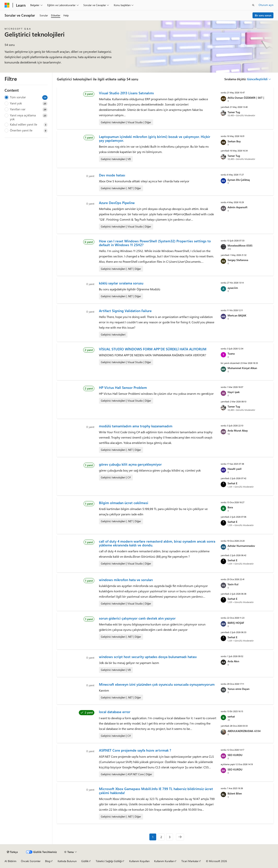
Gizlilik (85, 861)
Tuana (231, 354)
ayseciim (233, 288)
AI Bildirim (10, 861)
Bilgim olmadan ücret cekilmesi (124, 503)
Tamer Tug (234, 112)
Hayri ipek (234, 392)
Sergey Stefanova (238, 260)
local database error (115, 712)
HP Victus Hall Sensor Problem (123, 388)
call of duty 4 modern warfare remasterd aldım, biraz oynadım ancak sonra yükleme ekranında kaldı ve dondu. (157, 543)
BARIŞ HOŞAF (236, 623)
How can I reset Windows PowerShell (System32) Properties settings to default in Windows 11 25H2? (155, 243)
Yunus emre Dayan (239, 689)
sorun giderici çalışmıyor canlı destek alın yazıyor (137, 618)
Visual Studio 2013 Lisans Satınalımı (126, 93)
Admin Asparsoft (237, 207)
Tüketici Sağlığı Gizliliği (109, 861)
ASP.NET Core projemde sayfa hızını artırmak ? (135, 750)
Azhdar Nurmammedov (241, 546)
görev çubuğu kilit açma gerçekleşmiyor (130, 464)
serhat (231, 716)
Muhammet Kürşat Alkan (242, 368)
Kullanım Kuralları (164, 861)
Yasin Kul (233, 584)
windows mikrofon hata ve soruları (126, 580)
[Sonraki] (180, 837)
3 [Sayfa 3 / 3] (170, 837)
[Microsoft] (7, 5)
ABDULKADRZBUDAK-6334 (244, 731)
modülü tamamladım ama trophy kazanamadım (136, 426)
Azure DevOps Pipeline (117, 203)
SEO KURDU (235, 755)
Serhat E (232, 483)
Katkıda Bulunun (67, 861)
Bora (230, 507)
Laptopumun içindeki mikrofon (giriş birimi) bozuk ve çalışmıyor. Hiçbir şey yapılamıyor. (155, 139)
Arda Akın (233, 661)
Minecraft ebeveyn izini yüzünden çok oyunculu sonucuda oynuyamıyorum (157, 684)
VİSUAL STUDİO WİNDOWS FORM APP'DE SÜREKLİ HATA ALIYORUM (153, 349)
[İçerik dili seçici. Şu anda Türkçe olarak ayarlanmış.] (12, 852)
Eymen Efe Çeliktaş (239, 180)
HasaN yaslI (235, 469)
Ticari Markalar (190, 861)
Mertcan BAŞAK (237, 315)
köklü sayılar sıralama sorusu (121, 283)
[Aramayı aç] (253, 5)
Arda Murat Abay (238, 430)
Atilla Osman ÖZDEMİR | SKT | (246, 98)
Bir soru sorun (263, 15)
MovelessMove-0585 (240, 245)
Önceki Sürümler (31, 861)
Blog (48, 861)
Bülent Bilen (235, 793)
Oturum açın (266, 5)
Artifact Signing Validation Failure (125, 311)
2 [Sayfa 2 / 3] (161, 837)
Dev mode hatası (112, 175)
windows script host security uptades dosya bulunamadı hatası (148, 657)
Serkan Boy (234, 141)
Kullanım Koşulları (139, 861)
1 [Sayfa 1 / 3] (153, 837)
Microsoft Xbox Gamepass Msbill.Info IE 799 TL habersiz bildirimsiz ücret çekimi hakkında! (156, 791)
